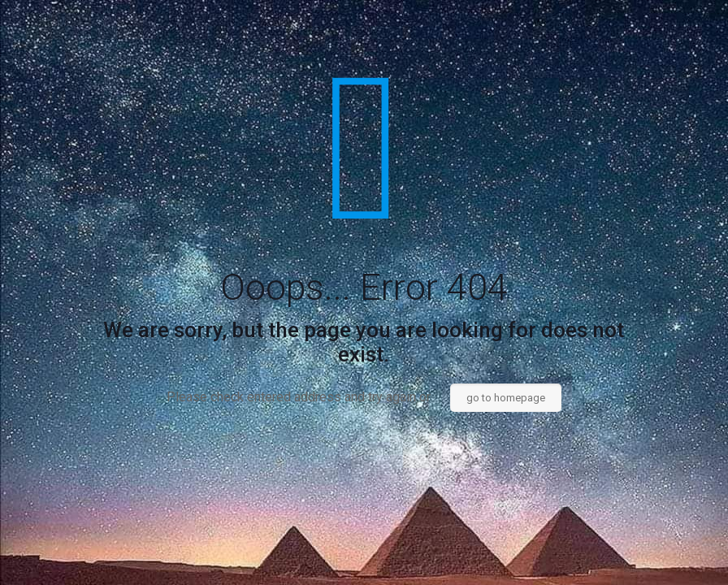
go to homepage (506, 398)
